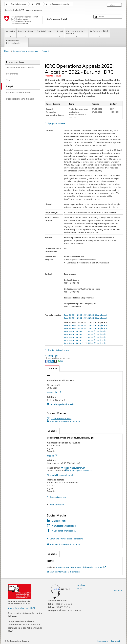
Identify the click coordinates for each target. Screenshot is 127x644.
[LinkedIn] (53, 361)
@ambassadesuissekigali (64, 526)
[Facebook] (46, 361)
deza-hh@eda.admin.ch (62, 404)
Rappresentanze (26, 34)
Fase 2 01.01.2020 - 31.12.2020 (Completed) (85, 340)
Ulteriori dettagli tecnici (58, 350)
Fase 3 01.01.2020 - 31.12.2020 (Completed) (85, 337)
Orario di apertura (58, 497)
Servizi (60, 34)
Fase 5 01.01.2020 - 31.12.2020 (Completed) (85, 331)
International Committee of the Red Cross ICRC (81, 567)
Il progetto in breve (56, 123)
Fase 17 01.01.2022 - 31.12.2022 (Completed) (85, 318)
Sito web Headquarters (60, 475)
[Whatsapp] (59, 361)
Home (7, 51)
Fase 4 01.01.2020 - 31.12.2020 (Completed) (85, 334)
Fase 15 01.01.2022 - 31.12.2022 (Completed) (85, 325)
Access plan (54, 392)
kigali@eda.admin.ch (74, 468)
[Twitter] (50, 361)
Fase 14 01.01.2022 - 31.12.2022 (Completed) (85, 328)
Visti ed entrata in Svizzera (76, 34)
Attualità (10, 34)
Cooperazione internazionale (17, 43)
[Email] (62, 361)
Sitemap (118, 591)
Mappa (52, 456)
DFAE (38, 4)
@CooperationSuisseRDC (64, 531)
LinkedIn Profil (59, 521)
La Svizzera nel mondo (59, 4)
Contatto (51, 368)
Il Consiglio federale (18, 4)
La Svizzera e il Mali (99, 34)
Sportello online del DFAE (21, 608)
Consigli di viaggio (45, 34)
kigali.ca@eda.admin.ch (80, 471)
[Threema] (56, 361)
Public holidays (57, 505)
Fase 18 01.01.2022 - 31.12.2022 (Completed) (85, 315)
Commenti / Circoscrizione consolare (66, 539)
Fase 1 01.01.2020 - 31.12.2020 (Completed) (85, 343)
